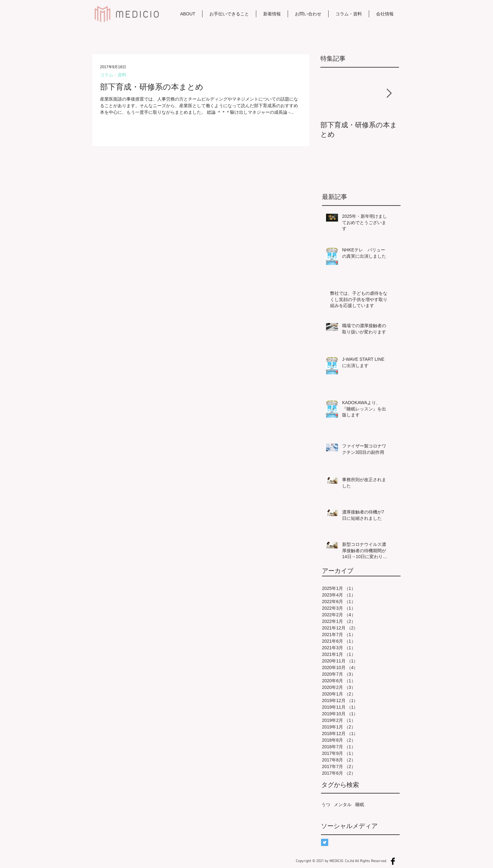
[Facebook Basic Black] (393, 861)
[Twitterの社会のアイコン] (325, 842)
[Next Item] (389, 93)
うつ (326, 805)
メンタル (343, 805)
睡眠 (360, 805)
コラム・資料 (113, 75)
